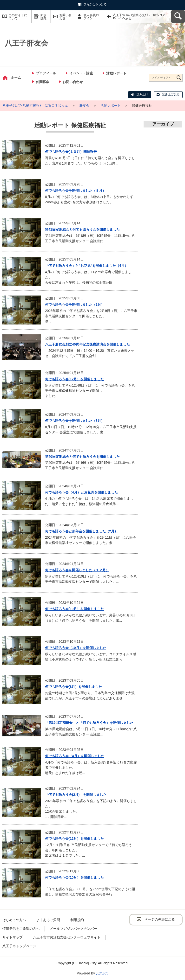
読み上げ (142, 94)
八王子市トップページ (19, 946)
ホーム (16, 78)
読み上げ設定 (171, 94)
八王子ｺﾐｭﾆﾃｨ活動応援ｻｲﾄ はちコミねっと (35, 106)
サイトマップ (13, 937)
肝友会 (84, 106)
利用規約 (77, 920)
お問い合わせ (66, 17)
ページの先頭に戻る (160, 919)
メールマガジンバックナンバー (73, 929)
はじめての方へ (14, 920)
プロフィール (46, 73)
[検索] (179, 78)
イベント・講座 (81, 73)
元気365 (102, 973)
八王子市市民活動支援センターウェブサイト (67, 937)
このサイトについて (18, 17)
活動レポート (116, 73)
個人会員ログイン (91, 17)
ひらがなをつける (95, 4)
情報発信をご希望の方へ (21, 929)
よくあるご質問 (48, 920)
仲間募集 (43, 82)
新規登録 (43, 17)
